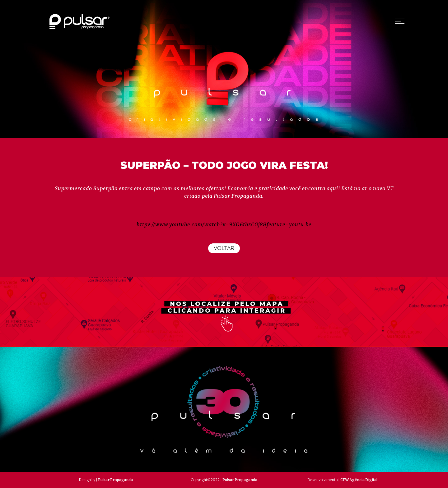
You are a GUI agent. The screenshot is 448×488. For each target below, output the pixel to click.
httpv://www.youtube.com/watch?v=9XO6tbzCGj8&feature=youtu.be (224, 225)
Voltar (224, 248)
